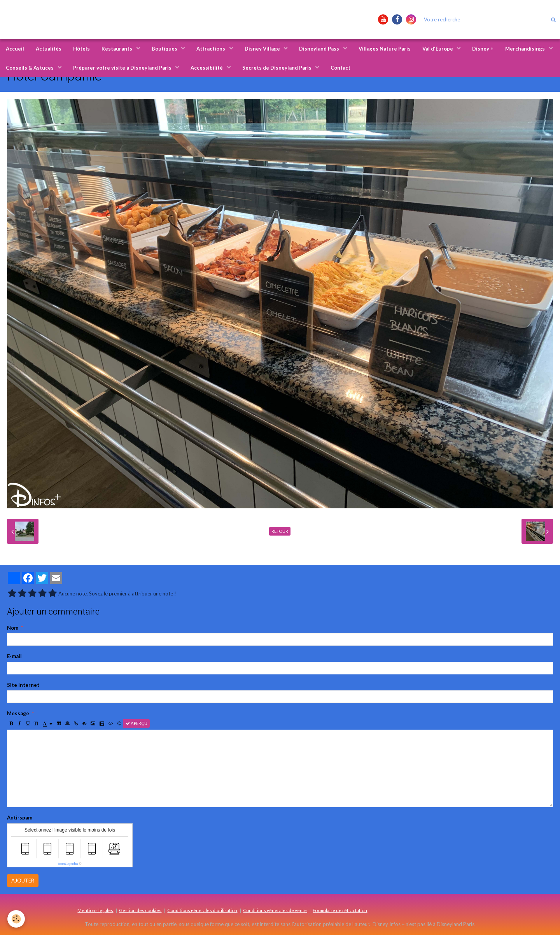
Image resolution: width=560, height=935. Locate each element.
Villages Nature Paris (385, 49)
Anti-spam (20, 818)
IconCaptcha (68, 864)
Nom (13, 628)
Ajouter (23, 881)
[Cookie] (17, 919)
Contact (340, 68)
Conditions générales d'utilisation (202, 910)
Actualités (49, 49)
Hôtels (81, 49)
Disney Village (263, 49)
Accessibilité (207, 68)
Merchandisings (526, 49)
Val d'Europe (438, 49)
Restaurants (117, 49)
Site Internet (23, 685)
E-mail (14, 656)
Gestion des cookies (140, 910)
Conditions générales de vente (275, 910)
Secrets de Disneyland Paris (277, 68)
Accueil (15, 49)
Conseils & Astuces (30, 68)
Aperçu (136, 723)
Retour (280, 531)
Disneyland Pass (320, 49)
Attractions (211, 49)
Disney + (483, 49)
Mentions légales (95, 910)
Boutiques (165, 49)
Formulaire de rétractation (340, 910)
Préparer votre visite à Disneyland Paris (123, 68)
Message (18, 713)
